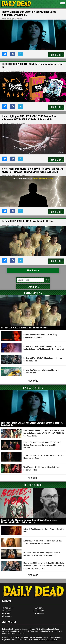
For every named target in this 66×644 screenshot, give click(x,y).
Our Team (39, 608)
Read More (56, 55)
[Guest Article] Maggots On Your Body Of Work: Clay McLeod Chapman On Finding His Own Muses (29, 521)
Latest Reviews (33, 293)
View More (33, 381)
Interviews (7, 616)
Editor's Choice (33, 485)
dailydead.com (26, 637)
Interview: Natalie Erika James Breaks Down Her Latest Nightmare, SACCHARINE (32, 424)
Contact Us (39, 611)
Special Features (33, 388)
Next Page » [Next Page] (33, 270)
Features (7, 611)
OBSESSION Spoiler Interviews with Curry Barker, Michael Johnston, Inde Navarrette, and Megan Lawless (42, 445)
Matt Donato (18, 225)
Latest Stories (9, 608)
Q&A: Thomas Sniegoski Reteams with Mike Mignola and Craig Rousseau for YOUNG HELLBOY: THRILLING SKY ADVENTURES (44, 433)
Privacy (42, 640)
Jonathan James (19, 71)
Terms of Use (51, 640)
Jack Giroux (18, 19)
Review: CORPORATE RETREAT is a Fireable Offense (28, 221)
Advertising (39, 613)
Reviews (7, 613)
